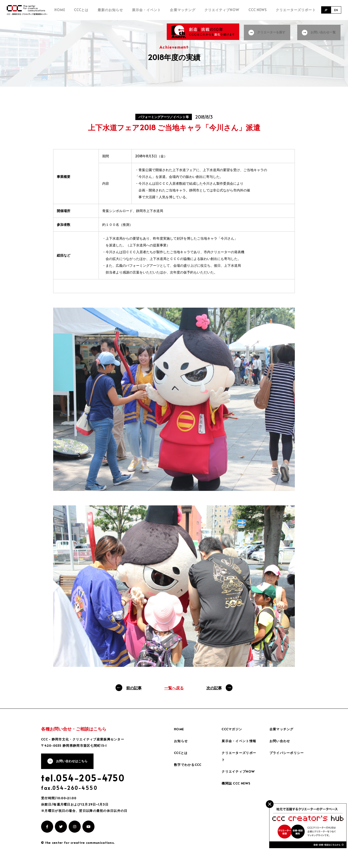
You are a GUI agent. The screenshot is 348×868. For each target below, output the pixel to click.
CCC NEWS (261, 11)
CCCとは (105, 11)
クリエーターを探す (271, 31)
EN (336, 11)
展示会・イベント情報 (240, 744)
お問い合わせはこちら (74, 765)
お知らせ (181, 744)
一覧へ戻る (174, 691)
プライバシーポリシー (288, 756)
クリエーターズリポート (296, 11)
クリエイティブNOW (230, 11)
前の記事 (134, 691)
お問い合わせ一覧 (324, 31)
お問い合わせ (281, 744)
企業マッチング (194, 11)
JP (325, 11)
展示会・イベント (162, 11)
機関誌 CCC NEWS (237, 786)
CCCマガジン (233, 732)
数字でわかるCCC (189, 768)
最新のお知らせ (130, 11)
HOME (87, 11)
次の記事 (214, 691)
